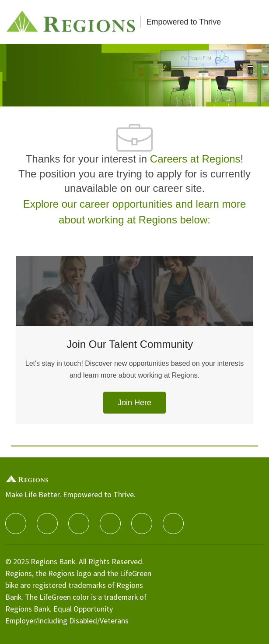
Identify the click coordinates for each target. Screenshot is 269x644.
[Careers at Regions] (71, 22)
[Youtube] (142, 524)
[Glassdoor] (173, 524)
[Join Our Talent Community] (134, 350)
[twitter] (79, 524)
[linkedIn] (47, 524)
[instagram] (110, 524)
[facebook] (16, 524)
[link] (134, 403)
